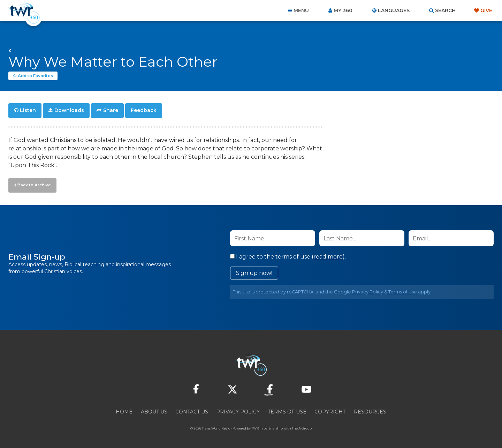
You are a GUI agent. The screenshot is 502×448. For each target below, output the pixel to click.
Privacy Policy (368, 290)
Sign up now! (254, 272)
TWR (255, 427)
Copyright (330, 410)
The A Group (302, 427)
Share (111, 110)
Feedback (144, 110)
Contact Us (192, 410)
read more (328, 255)
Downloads (69, 110)
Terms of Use (403, 290)
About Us (154, 410)
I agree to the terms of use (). (288, 255)
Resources (370, 410)
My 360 (343, 10)
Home (124, 410)
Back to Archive (33, 184)
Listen (28, 110)
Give (486, 10)
